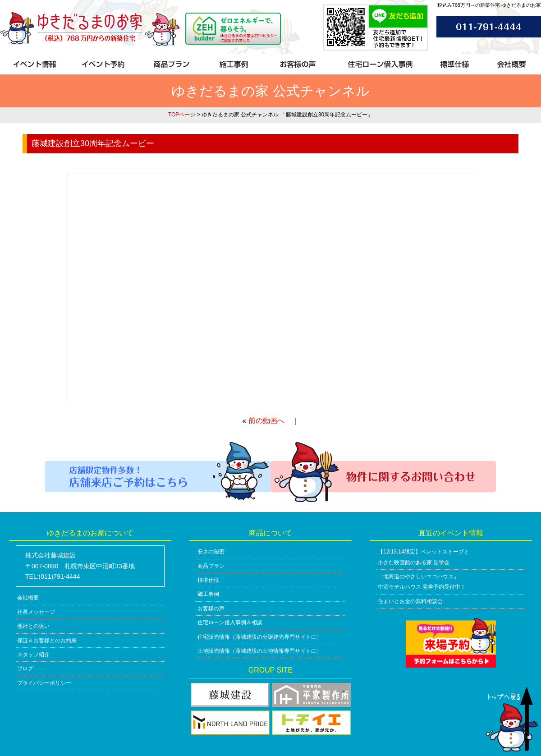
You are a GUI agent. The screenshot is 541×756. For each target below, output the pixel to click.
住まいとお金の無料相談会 (410, 601)
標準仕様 (208, 580)
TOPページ (182, 115)
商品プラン (211, 566)
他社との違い (33, 626)
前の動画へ (266, 421)
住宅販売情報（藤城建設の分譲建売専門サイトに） (260, 637)
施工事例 (208, 594)
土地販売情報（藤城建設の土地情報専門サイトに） (260, 651)
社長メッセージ (36, 612)
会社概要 (28, 598)
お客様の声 (211, 608)
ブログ (25, 668)
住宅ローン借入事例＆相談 (230, 622)
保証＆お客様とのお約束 (47, 641)
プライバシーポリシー (44, 683)
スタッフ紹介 (33, 655)
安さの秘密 (211, 552)
